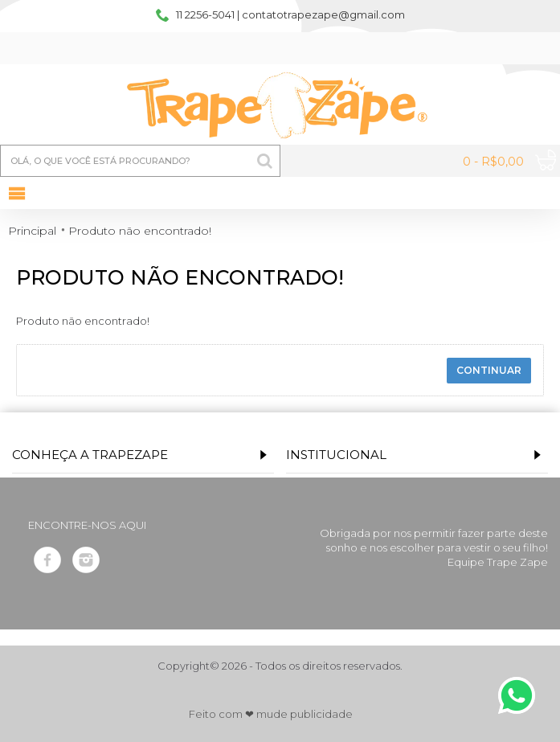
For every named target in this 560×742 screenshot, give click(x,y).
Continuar (489, 370)
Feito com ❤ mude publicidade (271, 714)
